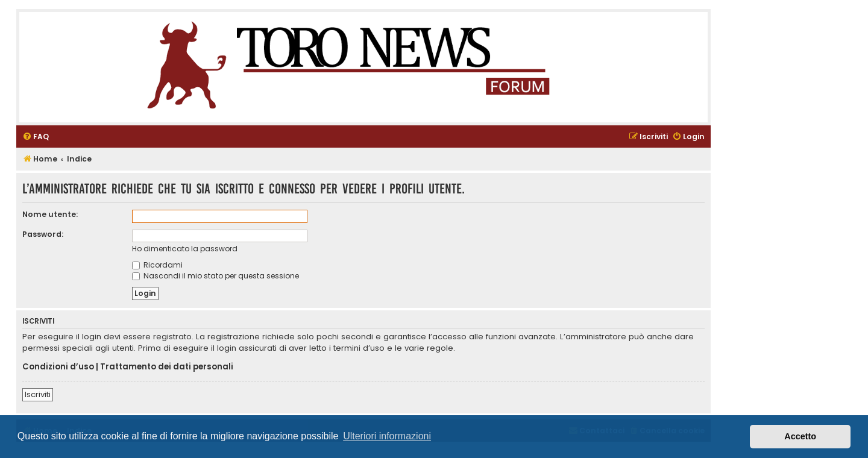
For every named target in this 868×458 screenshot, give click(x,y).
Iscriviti (38, 394)
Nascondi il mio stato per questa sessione (215, 276)
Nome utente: (50, 214)
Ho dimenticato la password (185, 249)
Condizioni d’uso (58, 367)
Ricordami (157, 265)
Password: (43, 234)
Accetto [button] (800, 436)
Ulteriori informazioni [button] (387, 436)
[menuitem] (36, 137)
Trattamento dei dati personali (167, 367)
